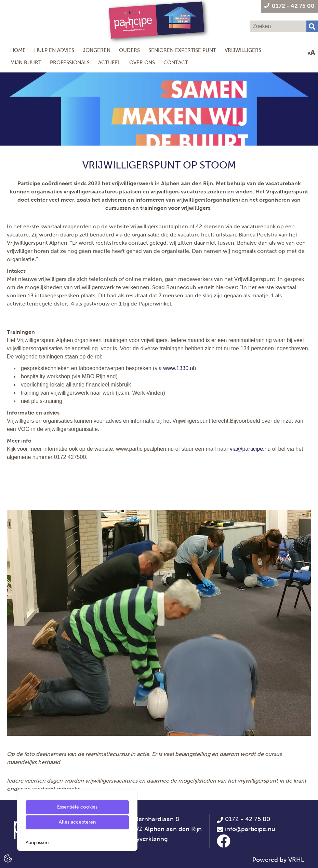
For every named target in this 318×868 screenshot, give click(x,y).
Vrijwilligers (243, 50)
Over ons (142, 62)
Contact (176, 62)
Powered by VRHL (278, 860)
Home (18, 50)
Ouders (129, 50)
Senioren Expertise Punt (182, 50)
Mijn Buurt (26, 62)
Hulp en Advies (54, 50)
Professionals (70, 62)
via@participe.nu (250, 449)
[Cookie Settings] (8, 858)
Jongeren (97, 50)
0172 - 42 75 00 (243, 819)
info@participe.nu (250, 829)
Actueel (109, 62)
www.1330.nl (179, 368)
